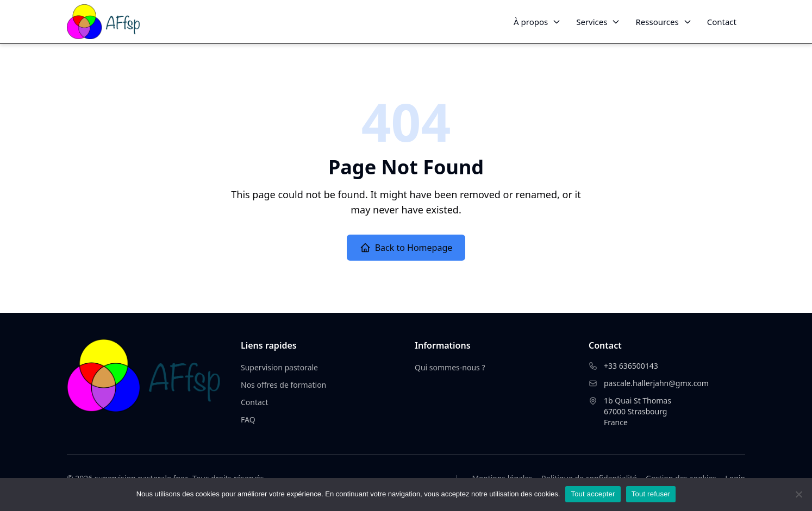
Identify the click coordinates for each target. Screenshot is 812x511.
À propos (537, 22)
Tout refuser (651, 494)
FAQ (248, 419)
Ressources (663, 22)
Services (598, 22)
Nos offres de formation (283, 385)
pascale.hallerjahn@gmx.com (656, 383)
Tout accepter (593, 494)
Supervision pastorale (279, 367)
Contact (722, 22)
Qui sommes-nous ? (450, 367)
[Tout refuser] (798, 494)
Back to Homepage (406, 248)
